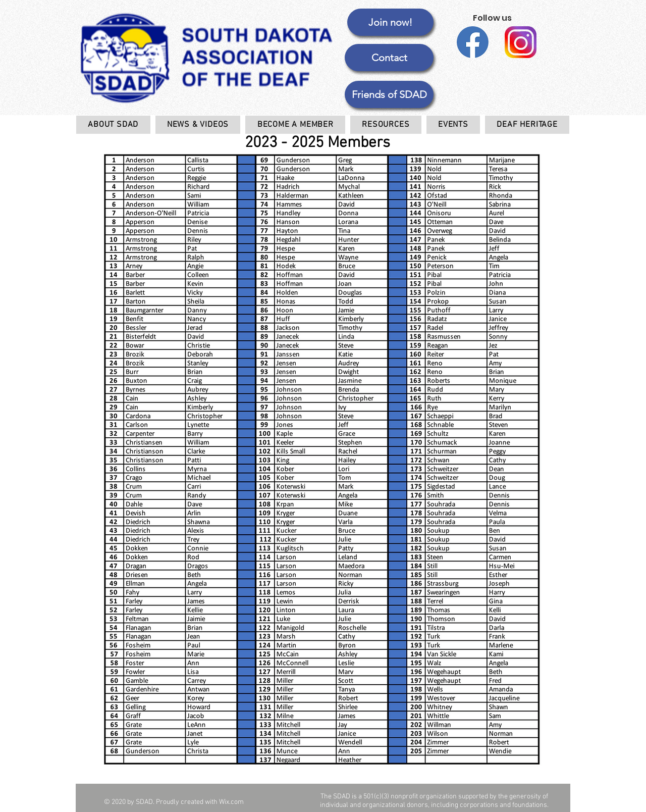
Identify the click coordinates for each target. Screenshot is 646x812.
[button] (389, 94)
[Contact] (389, 58)
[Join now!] (390, 22)
